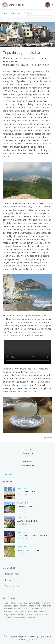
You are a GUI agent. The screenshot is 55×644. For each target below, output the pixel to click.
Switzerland (42, 615)
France (22, 606)
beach (20, 603)
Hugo (41, 636)
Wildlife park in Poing (28, 550)
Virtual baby (13, 618)
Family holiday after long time (32, 536)
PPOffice (33, 640)
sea (47, 65)
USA (5, 618)
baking (13, 603)
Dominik (7, 606)
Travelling (12, 61)
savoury (42, 612)
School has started (27, 492)
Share (48, 438)
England (15, 606)
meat (10, 609)
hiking (33, 65)
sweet (34, 615)
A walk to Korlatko (27, 521)
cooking (39, 603)
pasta (22, 612)
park (16, 612)
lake (5, 609)
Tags (5, 13)
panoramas (9, 612)
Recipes (9, 580)
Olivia (42, 609)
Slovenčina (8, 474)
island (24, 65)
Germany (30, 606)
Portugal (29, 612)
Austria (7, 603)
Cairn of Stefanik (26, 506)
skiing (6, 615)
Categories (16, 13)
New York (35, 609)
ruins (36, 612)
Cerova (32, 603)
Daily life (22, 488)
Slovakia (13, 615)
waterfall (23, 618)
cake (26, 603)
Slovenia (21, 615)
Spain (28, 615)
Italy (41, 65)
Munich (27, 609)
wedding (31, 618)
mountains (12, 65)
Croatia (47, 603)
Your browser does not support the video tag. (28, 352)
